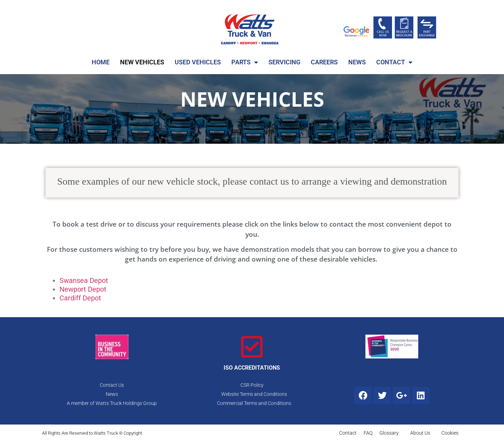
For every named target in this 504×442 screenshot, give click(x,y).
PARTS (245, 62)
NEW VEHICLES (142, 62)
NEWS (357, 62)
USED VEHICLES (198, 62)
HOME (101, 62)
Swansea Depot (84, 280)
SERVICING (284, 62)
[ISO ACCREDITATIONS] (252, 347)
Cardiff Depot (80, 298)
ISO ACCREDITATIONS (252, 368)
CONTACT (394, 62)
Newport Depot (83, 289)
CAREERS (324, 62)
